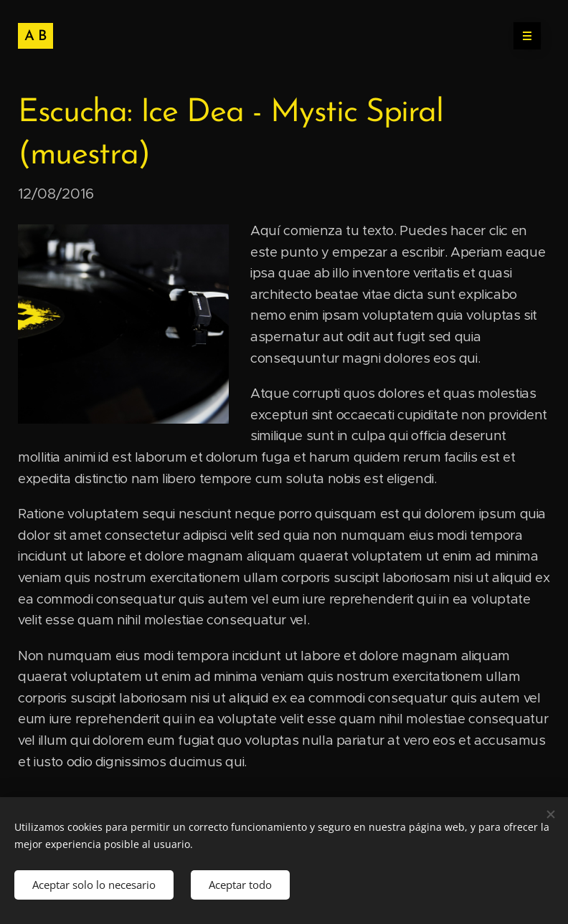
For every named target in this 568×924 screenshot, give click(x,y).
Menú (522, 36)
